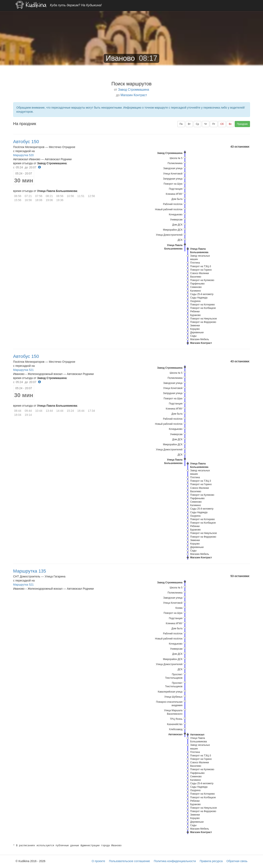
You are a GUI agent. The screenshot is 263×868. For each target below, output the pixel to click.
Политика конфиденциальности (175, 861)
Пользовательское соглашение (130, 861)
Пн (181, 124)
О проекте (98, 861)
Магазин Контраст (134, 95)
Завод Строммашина (133, 90)
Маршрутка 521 (23, 370)
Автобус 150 (26, 142)
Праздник (242, 124)
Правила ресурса (211, 861)
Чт (206, 124)
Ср (197, 124)
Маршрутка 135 (30, 571)
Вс (230, 124)
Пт (214, 124)
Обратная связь (237, 861)
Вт (189, 124)
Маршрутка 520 (23, 155)
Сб (222, 124)
